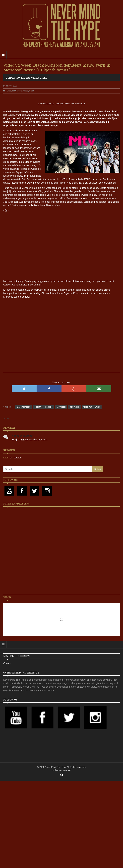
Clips (9, 78)
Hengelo (49, 407)
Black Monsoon (23, 407)
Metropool (61, 407)
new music (75, 407)
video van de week (92, 407)
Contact (7, 663)
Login (6, 458)
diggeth (38, 407)
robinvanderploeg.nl (61, 770)
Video (35, 78)
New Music (22, 78)
